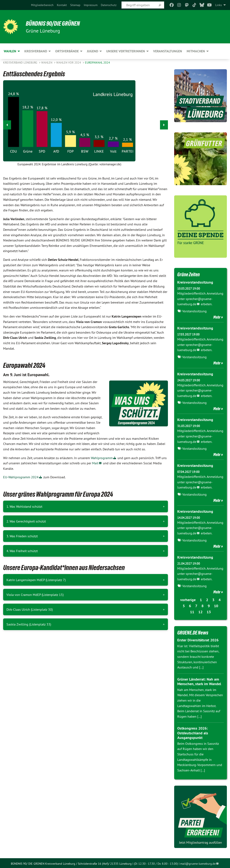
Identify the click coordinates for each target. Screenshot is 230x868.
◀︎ (7, 124)
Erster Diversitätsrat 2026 (198, 639)
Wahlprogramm (102, 458)
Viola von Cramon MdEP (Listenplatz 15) (35, 595)
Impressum (91, 5)
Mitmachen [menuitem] (196, 51)
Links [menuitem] (219, 5)
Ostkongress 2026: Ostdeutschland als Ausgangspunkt (193, 732)
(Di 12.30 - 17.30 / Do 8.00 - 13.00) (156, 862)
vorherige (188, 599)
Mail (95, 463)
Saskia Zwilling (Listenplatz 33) (29, 624)
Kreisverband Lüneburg (21, 63)
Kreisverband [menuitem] (36, 51)
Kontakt (62, 5)
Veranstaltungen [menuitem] (168, 51)
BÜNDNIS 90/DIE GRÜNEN (54, 23)
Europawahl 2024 (97, 63)
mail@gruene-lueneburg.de (198, 862)
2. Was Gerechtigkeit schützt (26, 521)
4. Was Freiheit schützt (22, 551)
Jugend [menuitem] (92, 51)
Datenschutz (109, 5)
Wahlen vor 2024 (69, 63)
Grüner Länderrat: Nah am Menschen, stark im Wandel (199, 681)
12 (200, 611)
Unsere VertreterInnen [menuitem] (126, 51)
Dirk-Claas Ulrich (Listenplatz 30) (30, 609)
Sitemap (75, 5)
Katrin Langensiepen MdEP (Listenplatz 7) (36, 580)
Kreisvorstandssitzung (195, 282)
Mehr (217, 317)
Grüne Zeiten (189, 274)
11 (192, 611)
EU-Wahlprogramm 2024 (21, 477)
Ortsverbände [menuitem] (67, 51)
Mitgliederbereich (42, 5)
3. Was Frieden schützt (22, 536)
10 (216, 605)
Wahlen (47, 63)
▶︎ (164, 124)
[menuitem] (42, 5)
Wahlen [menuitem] (10, 51)
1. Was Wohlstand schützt (24, 506)
